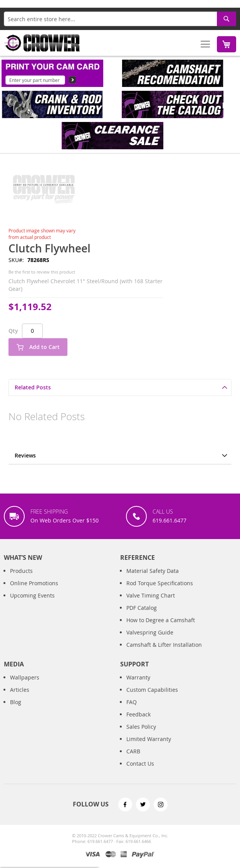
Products (21, 578)
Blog (16, 710)
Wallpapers (25, 685)
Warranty (138, 685)
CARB (133, 759)
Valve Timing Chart (151, 603)
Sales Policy (141, 734)
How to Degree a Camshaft (161, 628)
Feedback (138, 722)
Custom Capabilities (152, 697)
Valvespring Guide (150, 640)
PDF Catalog (142, 615)
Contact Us (140, 771)
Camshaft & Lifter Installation (164, 652)
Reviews (25, 455)
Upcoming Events (32, 603)
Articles (20, 697)
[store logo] (42, 43)
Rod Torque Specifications (160, 591)
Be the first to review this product (42, 272)
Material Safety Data (153, 578)
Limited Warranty (149, 747)
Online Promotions (34, 591)
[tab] (120, 387)
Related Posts (33, 387)
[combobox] (120, 19)
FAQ (132, 710)
